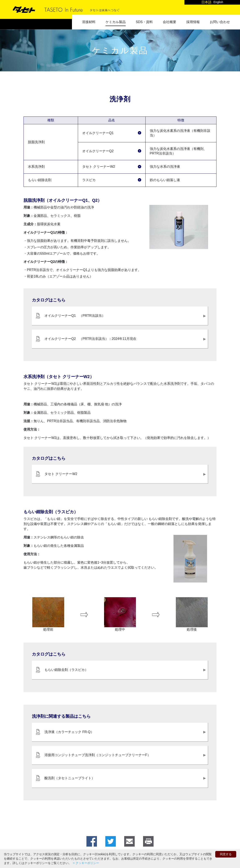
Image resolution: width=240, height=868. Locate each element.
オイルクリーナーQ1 (98, 133)
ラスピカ (89, 180)
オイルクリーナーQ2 (98, 151)
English (218, 2)
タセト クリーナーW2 (99, 167)
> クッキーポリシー (86, 863)
